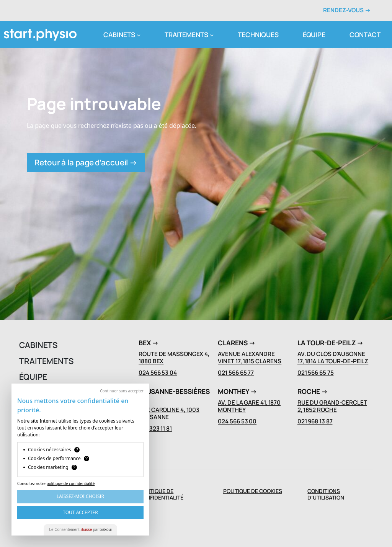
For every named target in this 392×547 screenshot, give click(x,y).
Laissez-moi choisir (80, 496)
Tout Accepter (80, 512)
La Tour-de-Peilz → (330, 343)
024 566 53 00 (237, 421)
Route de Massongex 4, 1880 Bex (174, 358)
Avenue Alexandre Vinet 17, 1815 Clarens (250, 358)
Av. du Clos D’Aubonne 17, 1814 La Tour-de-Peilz (333, 358)
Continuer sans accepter (122, 391)
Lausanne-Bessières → (174, 395)
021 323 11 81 (155, 429)
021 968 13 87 (315, 421)
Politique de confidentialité (161, 494)
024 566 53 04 (158, 373)
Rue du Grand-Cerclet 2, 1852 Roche (332, 406)
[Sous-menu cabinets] (139, 34)
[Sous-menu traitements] (212, 34)
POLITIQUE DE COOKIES (253, 491)
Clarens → (237, 343)
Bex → (149, 343)
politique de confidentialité (71, 483)
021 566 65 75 (316, 373)
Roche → (313, 391)
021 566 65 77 (236, 373)
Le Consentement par (81, 530)
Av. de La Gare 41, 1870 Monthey (249, 406)
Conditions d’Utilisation (326, 494)
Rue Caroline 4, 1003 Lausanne (169, 413)
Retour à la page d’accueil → (86, 162)
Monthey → (237, 391)
